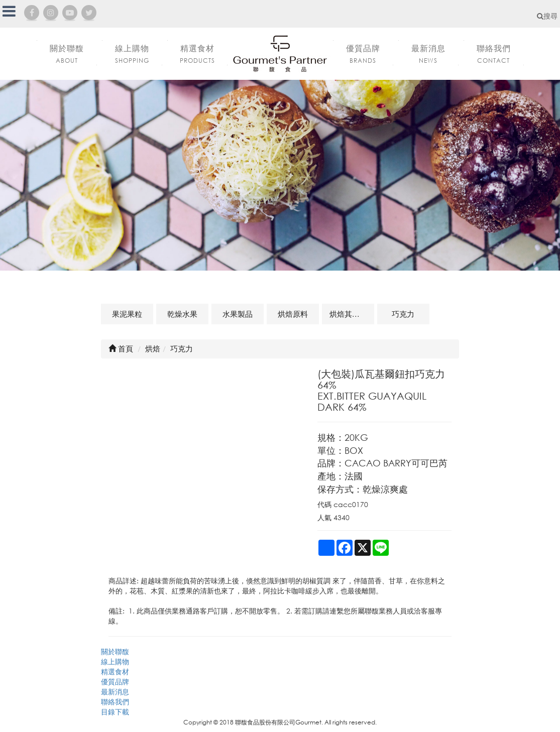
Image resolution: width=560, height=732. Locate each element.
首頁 (121, 348)
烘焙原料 (293, 314)
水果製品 (238, 314)
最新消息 (115, 692)
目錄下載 (115, 712)
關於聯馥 (115, 651)
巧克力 (403, 314)
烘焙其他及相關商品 (352, 314)
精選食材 (115, 672)
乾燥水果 (182, 314)
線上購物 (115, 661)
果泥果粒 (127, 314)
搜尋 (547, 16)
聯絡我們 (115, 702)
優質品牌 (115, 682)
